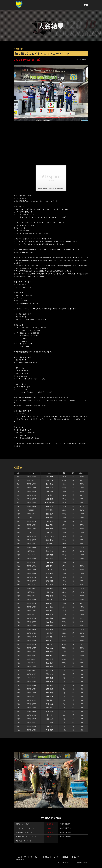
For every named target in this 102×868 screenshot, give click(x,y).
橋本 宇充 (49, 670)
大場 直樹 (49, 674)
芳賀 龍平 (49, 495)
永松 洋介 (49, 559)
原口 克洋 (49, 648)
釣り (25, 857)
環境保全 (46, 857)
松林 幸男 (49, 588)
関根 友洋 (49, 704)
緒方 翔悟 (49, 555)
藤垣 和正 (49, 603)
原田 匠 (49, 600)
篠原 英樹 (49, 682)
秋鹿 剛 (49, 644)
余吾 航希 (49, 585)
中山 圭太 (49, 622)
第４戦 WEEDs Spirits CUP (24, 832)
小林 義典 (49, 477)
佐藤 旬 (49, 532)
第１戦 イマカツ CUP (22, 824)
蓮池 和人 (49, 573)
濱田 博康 (49, 618)
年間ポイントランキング (23, 841)
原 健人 (49, 544)
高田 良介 (49, 685)
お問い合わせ (20, 860)
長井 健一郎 (49, 503)
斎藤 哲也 (49, 540)
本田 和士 (49, 655)
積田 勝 (49, 715)
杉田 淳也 (49, 521)
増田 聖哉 (49, 659)
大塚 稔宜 (49, 693)
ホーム (18, 857)
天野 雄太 (49, 510)
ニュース (56, 857)
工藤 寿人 (49, 566)
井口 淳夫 (49, 491)
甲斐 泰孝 (49, 719)
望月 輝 (49, 726)
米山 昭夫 (49, 525)
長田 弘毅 (49, 696)
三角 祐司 (49, 663)
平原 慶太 (49, 529)
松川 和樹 (49, 499)
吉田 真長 (49, 514)
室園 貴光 (49, 626)
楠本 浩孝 (49, 607)
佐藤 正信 (49, 488)
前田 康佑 (49, 708)
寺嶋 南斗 (49, 652)
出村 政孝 (49, 506)
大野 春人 (49, 629)
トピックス (76, 857)
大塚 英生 (49, 641)
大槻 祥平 (49, 700)
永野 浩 (49, 570)
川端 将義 (49, 596)
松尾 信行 (49, 633)
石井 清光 (49, 562)
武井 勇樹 (49, 484)
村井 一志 (49, 723)
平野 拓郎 (49, 678)
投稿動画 (65, 857)
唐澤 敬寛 (49, 711)
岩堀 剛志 (49, 581)
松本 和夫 (49, 611)
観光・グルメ (35, 857)
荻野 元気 (49, 547)
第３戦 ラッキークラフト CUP (25, 828)
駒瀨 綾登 (49, 667)
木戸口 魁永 (49, 536)
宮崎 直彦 (49, 614)
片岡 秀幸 (49, 592)
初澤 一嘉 (49, 480)
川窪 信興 (49, 689)
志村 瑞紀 (49, 730)
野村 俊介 (49, 518)
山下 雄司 (49, 637)
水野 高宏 (49, 577)
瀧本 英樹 (49, 551)
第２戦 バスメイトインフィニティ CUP (28, 837)
